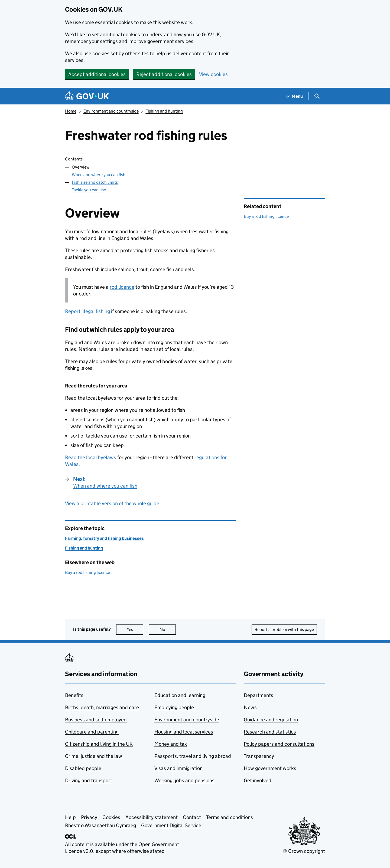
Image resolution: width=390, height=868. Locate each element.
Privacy (89, 817)
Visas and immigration (178, 768)
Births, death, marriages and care (102, 707)
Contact (192, 817)
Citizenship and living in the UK (99, 744)
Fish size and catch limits (95, 182)
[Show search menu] (317, 96)
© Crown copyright (304, 851)
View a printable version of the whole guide (112, 503)
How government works (270, 768)
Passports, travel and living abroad (193, 756)
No (168, 629)
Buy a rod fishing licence (266, 216)
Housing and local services (184, 732)
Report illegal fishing (87, 311)
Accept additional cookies (97, 74)
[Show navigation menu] (294, 96)
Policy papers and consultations (279, 744)
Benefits (74, 695)
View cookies (213, 74)
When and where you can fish (99, 175)
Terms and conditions (230, 817)
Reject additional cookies (164, 74)
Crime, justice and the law (94, 756)
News (250, 707)
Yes (135, 629)
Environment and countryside (111, 111)
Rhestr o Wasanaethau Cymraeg (100, 825)
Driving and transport (89, 780)
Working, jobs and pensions (184, 780)
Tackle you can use (89, 190)
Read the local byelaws (91, 457)
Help (70, 817)
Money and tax (171, 744)
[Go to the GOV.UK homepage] (87, 96)
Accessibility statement (152, 817)
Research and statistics (270, 732)
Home (71, 111)
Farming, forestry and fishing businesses (104, 538)
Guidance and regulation (271, 720)
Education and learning (180, 695)
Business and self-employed (96, 720)
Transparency (259, 756)
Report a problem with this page (284, 629)
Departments (259, 695)
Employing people (174, 707)
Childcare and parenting (92, 732)
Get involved (258, 780)
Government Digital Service (171, 825)
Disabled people (83, 768)
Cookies (111, 817)
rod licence (122, 287)
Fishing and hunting (164, 111)
